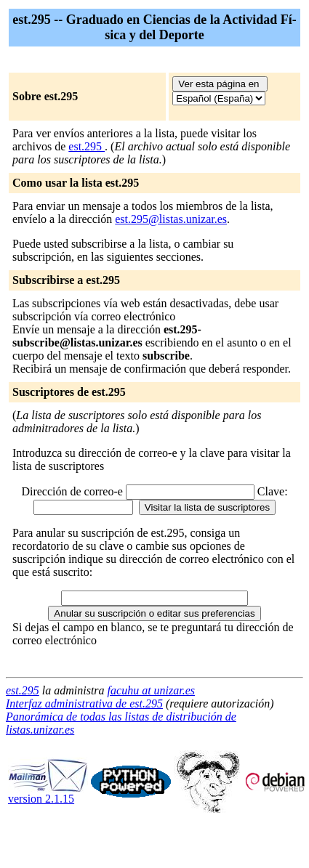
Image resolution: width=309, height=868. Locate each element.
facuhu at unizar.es (151, 690)
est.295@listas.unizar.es (171, 219)
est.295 (87, 146)
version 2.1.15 (48, 794)
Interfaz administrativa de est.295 (84, 703)
